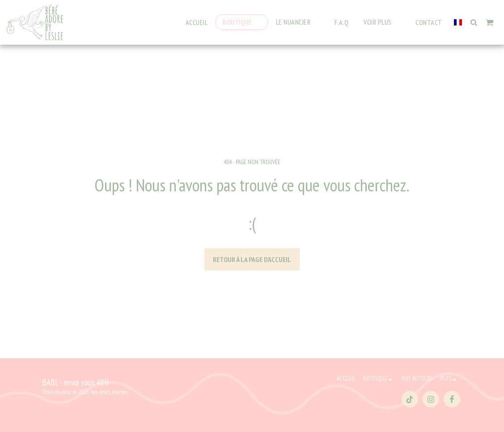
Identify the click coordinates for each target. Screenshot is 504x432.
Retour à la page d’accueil (252, 259)
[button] (298, 22)
